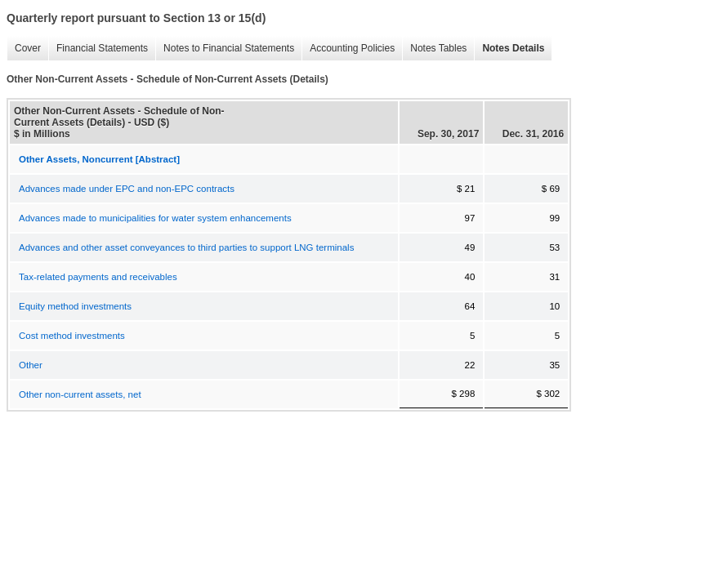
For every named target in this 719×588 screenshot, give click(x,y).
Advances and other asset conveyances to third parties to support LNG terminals (186, 247)
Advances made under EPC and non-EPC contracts (127, 189)
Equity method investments (75, 306)
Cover (28, 48)
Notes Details (513, 48)
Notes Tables (438, 48)
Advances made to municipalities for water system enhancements (155, 218)
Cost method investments (72, 336)
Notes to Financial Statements (229, 48)
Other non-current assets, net (80, 394)
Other (31, 365)
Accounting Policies (352, 48)
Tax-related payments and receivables (98, 277)
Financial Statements (102, 48)
